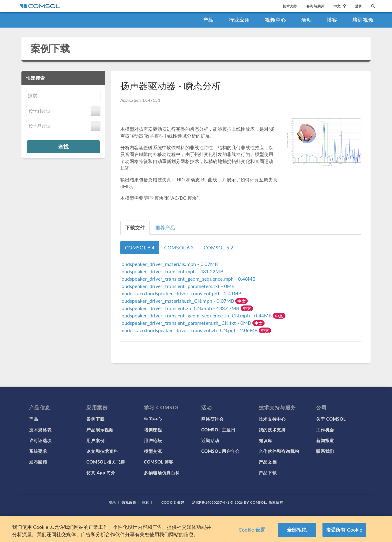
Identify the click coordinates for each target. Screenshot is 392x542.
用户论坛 (153, 440)
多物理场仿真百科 (162, 472)
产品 (208, 20)
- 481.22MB (172, 271)
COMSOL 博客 (159, 462)
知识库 (266, 440)
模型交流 (153, 451)
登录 (359, 6)
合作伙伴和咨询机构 (279, 451)
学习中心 (153, 419)
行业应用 (239, 20)
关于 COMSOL (331, 419)
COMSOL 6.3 (179, 247)
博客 (332, 20)
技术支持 (290, 6)
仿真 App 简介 (101, 472)
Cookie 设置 (252, 530)
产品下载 (268, 472)
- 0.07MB (169, 264)
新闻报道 (325, 440)
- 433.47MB (181, 308)
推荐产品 (165, 227)
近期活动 (210, 440)
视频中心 (275, 20)
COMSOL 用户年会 (221, 451)
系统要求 (38, 451)
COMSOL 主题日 (218, 430)
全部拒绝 (297, 530)
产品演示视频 (100, 430)
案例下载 (50, 48)
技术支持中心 (272, 419)
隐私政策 (129, 502)
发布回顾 (38, 462)
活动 (306, 20)
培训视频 (363, 20)
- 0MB (178, 286)
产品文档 (268, 462)
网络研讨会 (213, 419)
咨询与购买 (315, 6)
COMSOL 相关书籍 (106, 462)
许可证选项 (40, 440)
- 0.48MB (188, 279)
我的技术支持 (272, 430)
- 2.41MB (181, 293)
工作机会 (325, 430)
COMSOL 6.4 (140, 247)
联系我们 (325, 451)
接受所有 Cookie (344, 530)
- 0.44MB (197, 315)
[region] (196, 529)
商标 (145, 502)
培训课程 (153, 430)
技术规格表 (40, 430)
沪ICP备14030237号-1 (211, 502)
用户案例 (95, 440)
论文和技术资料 (102, 451)
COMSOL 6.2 (219, 247)
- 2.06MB (190, 330)
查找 (63, 146)
